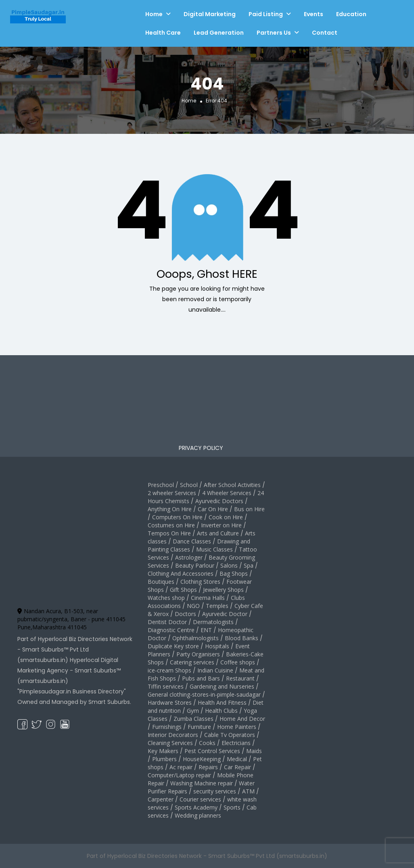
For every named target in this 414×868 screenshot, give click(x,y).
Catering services (192, 662)
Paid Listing (266, 14)
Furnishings (167, 727)
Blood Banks (241, 638)
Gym (193, 711)
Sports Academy (196, 807)
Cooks (207, 743)
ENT (206, 630)
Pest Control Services (212, 751)
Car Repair (237, 767)
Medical (237, 759)
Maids (254, 751)
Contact (325, 33)
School (189, 485)
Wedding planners (198, 815)
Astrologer (189, 557)
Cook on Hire (226, 517)
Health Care (163, 33)
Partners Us (274, 33)
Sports (232, 807)
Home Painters (237, 727)
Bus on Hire (249, 509)
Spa (249, 565)
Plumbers (164, 759)
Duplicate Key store (173, 646)
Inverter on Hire (221, 525)
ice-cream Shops (169, 670)
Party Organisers (198, 654)
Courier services (200, 799)
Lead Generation (219, 33)
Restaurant (240, 678)
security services (215, 791)
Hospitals (217, 646)
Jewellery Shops (223, 590)
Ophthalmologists (195, 638)
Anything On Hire (170, 509)
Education (351, 14)
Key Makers (163, 751)
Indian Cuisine (215, 670)
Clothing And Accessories (181, 573)
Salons (229, 565)
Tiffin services (166, 686)
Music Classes (214, 549)
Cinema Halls (208, 598)
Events (314, 14)
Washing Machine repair (202, 783)
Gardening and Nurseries (222, 686)
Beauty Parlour (195, 565)
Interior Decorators (173, 735)
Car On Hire (213, 509)
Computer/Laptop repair (179, 775)
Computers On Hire (177, 517)
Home (154, 14)
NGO (193, 606)
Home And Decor (242, 719)
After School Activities (232, 485)
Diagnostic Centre (171, 630)
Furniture (199, 727)
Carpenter (161, 799)
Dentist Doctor (167, 622)
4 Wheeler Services (227, 493)
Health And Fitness (222, 703)
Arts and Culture (218, 533)
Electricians (236, 743)
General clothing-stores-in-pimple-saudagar (204, 694)
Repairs (208, 767)
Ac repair (181, 767)
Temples (217, 606)
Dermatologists (213, 622)
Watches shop (166, 598)
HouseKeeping (202, 759)
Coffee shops (238, 662)
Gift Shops (183, 590)
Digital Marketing (210, 14)
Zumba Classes (193, 719)
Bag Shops (234, 573)
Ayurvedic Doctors (219, 501)
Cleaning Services (170, 743)
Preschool (161, 485)
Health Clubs (221, 711)
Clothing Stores (200, 582)
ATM (248, 791)
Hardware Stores (170, 703)
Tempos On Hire (169, 533)
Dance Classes (192, 541)
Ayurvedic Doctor (225, 614)
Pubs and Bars (201, 678)
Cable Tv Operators (230, 735)
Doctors (185, 614)
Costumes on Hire (171, 525)
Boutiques (161, 582)
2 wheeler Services (172, 493)
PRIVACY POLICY (201, 448)
